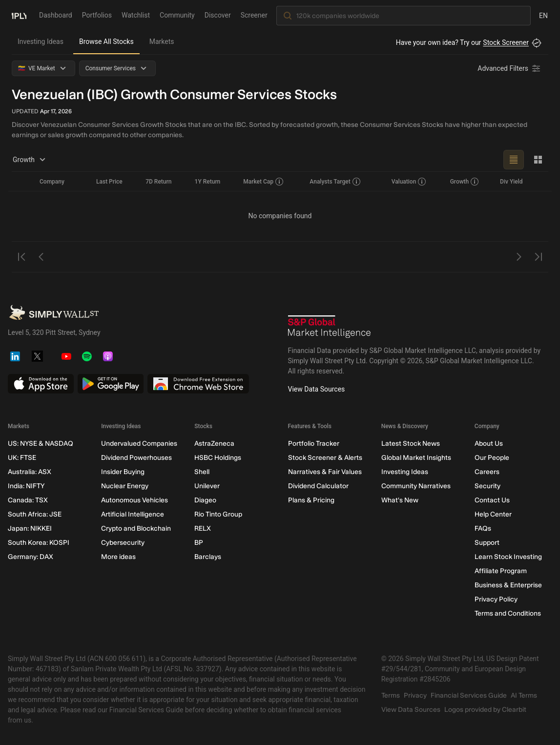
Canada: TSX (28, 500)
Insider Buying (123, 472)
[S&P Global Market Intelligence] (330, 327)
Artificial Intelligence (133, 514)
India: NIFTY (26, 486)
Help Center (493, 514)
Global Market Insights (416, 458)
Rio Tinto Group (218, 514)
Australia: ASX (30, 472)
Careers (487, 472)
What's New (400, 500)
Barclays (208, 557)
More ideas (118, 557)
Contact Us (492, 500)
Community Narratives (416, 486)
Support (487, 543)
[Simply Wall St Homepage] (19, 15)
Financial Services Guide (469, 695)
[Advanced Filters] (510, 68)
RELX (203, 528)
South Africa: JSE (35, 514)
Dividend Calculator (318, 486)
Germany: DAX (31, 557)
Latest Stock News (411, 444)
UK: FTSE (22, 458)
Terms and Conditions (508, 613)
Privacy (415, 695)
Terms (391, 695)
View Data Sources (317, 389)
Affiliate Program (501, 571)
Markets (162, 41)
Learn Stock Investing (508, 557)
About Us (489, 444)
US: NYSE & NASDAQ (41, 444)
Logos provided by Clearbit (485, 710)
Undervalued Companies (139, 444)
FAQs (483, 528)
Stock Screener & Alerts (325, 458)
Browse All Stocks (106, 41)
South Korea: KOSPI (39, 543)
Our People (492, 458)
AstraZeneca (214, 444)
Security (487, 486)
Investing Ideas (41, 41)
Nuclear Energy (125, 486)
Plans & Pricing (311, 500)
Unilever (207, 486)
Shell (202, 472)
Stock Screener (506, 42)
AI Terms (524, 695)
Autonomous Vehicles (135, 500)
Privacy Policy (496, 599)
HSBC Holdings (218, 458)
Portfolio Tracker (314, 444)
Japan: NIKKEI (30, 528)
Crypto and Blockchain (136, 528)
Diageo (205, 500)
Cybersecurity (123, 543)
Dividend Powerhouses (136, 458)
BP (199, 543)
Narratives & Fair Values (325, 472)
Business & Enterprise (508, 585)
